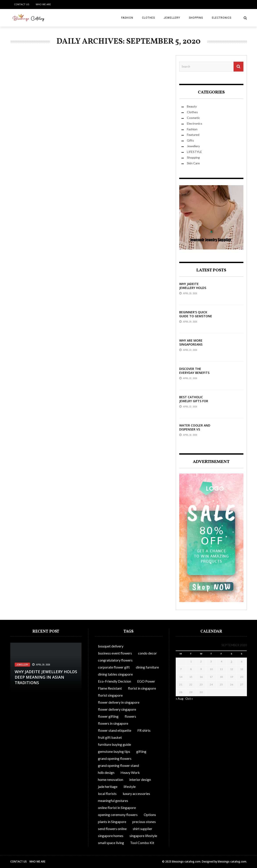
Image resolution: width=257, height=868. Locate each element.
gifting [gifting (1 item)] (141, 751)
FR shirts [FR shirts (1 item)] (144, 730)
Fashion (127, 18)
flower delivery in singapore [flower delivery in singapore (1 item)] (119, 702)
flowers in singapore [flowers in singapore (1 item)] (113, 723)
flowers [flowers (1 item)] (130, 716)
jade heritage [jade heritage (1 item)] (108, 786)
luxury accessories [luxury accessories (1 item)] (136, 794)
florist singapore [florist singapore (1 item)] (110, 695)
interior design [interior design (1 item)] (140, 779)
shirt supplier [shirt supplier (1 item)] (143, 829)
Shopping (196, 18)
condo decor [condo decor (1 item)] (147, 653)
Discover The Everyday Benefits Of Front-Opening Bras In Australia (194, 375)
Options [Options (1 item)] (150, 815)
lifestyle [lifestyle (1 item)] (130, 786)
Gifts (190, 140)
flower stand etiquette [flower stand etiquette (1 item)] (115, 730)
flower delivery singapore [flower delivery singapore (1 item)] (117, 709)
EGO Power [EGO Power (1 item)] (146, 681)
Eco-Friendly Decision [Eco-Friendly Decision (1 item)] (114, 681)
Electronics (222, 18)
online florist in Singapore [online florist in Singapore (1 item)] (117, 808)
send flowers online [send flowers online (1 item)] (112, 829)
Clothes (148, 18)
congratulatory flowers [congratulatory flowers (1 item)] (115, 660)
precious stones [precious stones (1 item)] (144, 822)
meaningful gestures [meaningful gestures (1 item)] (113, 801)
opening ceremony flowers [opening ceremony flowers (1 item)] (118, 815)
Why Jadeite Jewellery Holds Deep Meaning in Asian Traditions (194, 290)
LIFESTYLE (194, 152)
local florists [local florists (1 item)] (107, 794)
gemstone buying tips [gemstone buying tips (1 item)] (114, 751)
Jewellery (172, 18)
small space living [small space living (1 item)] (111, 843)
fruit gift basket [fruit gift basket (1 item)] (110, 737)
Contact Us (22, 4)
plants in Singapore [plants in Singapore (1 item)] (112, 822)
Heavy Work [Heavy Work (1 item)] (130, 772)
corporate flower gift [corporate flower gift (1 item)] (114, 667)
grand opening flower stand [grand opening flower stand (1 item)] (118, 765)
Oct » (189, 699)
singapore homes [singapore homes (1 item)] (111, 836)
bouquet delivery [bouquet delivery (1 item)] (111, 646)
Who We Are (43, 4)
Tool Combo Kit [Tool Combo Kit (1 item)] (142, 843)
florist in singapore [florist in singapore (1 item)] (142, 688)
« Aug (180, 699)
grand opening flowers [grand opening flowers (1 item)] (115, 758)
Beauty (192, 106)
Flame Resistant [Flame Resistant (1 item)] (110, 688)
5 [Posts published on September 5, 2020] (231, 661)
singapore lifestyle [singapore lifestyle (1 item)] (143, 836)
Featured (193, 135)
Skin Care (193, 163)
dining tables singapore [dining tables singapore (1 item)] (115, 674)
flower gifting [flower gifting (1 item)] (108, 716)
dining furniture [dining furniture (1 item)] (147, 667)
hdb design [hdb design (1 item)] (106, 772)
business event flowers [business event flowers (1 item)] (115, 653)
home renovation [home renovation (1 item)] (111, 779)
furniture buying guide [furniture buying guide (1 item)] (114, 744)
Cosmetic (193, 118)
